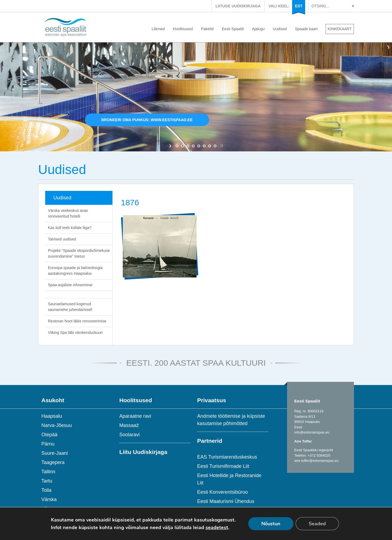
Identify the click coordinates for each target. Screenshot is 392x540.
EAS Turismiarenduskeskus (227, 457)
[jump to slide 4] (193, 146)
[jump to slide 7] (210, 146)
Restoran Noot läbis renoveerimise (77, 321)
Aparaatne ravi (135, 416)
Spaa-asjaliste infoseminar (70, 285)
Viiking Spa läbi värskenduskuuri (75, 332)
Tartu (47, 481)
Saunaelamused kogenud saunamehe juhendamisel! (70, 307)
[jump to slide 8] (215, 146)
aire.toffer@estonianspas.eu (316, 461)
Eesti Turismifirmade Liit (223, 466)
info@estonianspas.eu (312, 432)
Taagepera (53, 462)
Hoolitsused (183, 29)
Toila (46, 490)
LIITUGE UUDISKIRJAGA (238, 6)
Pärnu (48, 444)
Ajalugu (258, 29)
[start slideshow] (171, 146)
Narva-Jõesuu (57, 425)
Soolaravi (129, 435)
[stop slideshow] (221, 146)
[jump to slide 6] (204, 146)
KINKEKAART (340, 29)
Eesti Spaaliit (233, 29)
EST (298, 6)
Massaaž (129, 425)
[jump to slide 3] (188, 146)
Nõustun (271, 524)
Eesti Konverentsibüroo (222, 492)
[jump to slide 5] (199, 146)
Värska (49, 499)
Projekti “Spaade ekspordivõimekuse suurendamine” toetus (79, 253)
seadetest (217, 527)
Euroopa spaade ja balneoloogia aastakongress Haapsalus (75, 271)
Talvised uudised (62, 239)
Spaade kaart (306, 29)
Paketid (207, 29)
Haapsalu (52, 416)
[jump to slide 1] (177, 146)
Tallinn (48, 472)
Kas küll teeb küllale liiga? (70, 228)
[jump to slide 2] (182, 146)
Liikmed (158, 29)
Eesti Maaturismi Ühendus (226, 501)
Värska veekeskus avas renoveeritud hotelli (68, 213)
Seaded (317, 524)
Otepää (49, 435)
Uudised (280, 29)
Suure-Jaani (55, 453)
